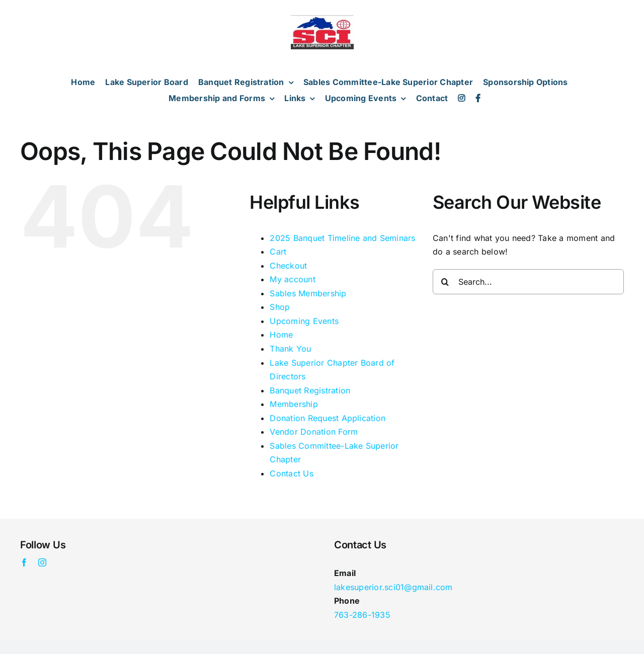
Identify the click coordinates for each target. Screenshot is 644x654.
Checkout (288, 266)
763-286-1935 (362, 615)
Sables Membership (308, 293)
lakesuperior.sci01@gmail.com (393, 587)
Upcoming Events (304, 321)
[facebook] (24, 562)
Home (281, 335)
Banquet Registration (310, 390)
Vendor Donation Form (314, 432)
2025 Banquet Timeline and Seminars (342, 238)
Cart (278, 252)
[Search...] (528, 282)
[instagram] (42, 562)
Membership (294, 404)
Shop (280, 307)
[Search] (445, 282)
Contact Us (291, 473)
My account (292, 279)
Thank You (290, 349)
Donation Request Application (328, 418)
